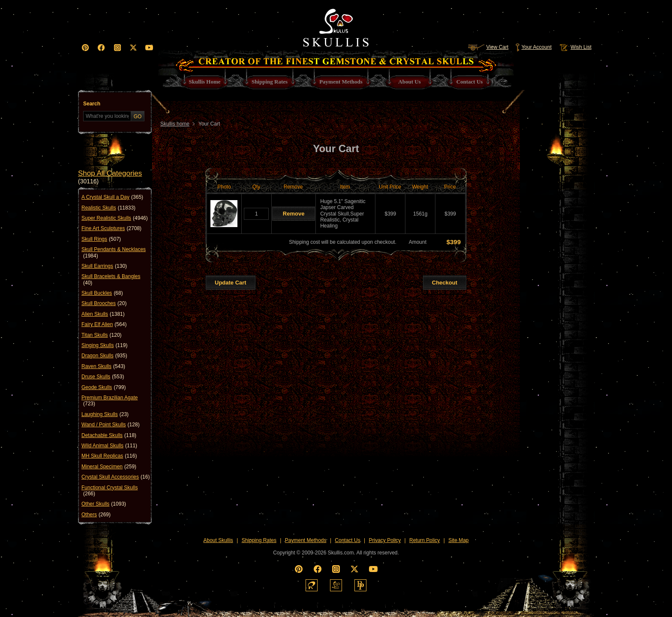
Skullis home (175, 124)
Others (96, 515)
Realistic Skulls (108, 208)
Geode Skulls (103, 387)
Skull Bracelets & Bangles (111, 280)
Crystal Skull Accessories (115, 477)
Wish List (575, 47)
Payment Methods (306, 540)
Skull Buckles (102, 293)
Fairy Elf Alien (104, 324)
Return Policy (424, 540)
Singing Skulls (104, 345)
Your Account (533, 47)
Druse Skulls (103, 377)
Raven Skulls (103, 366)
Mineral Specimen (109, 467)
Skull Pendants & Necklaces (114, 253)
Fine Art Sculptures (111, 228)
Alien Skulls (103, 314)
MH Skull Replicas (109, 456)
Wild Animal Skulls (109, 446)
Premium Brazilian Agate (109, 401)
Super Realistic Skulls (115, 218)
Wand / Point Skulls (111, 425)
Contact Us (347, 540)
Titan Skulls (102, 335)
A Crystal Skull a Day (112, 197)
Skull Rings (101, 239)
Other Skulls (104, 504)
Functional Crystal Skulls (109, 491)
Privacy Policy (385, 540)
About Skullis (218, 540)
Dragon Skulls (104, 356)
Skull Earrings (104, 266)
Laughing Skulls (105, 414)
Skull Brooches (104, 303)
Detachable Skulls (109, 435)
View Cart (488, 47)
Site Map (458, 540)
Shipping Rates (259, 540)
